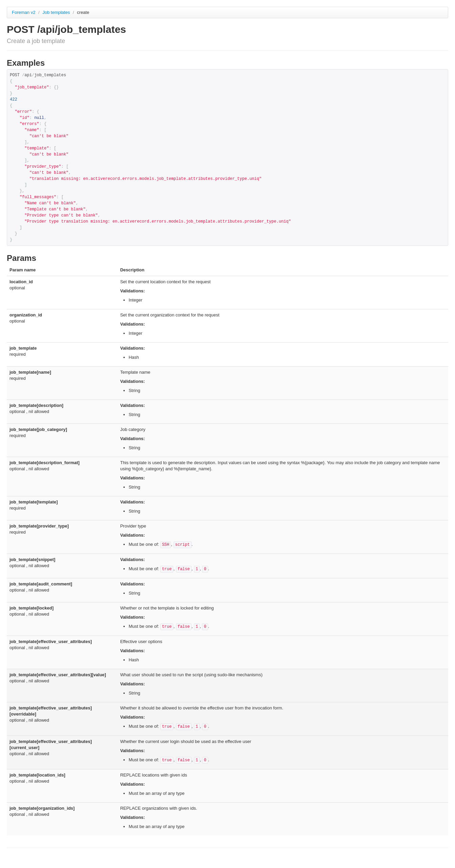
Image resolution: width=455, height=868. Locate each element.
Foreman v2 (24, 12)
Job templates (57, 12)
